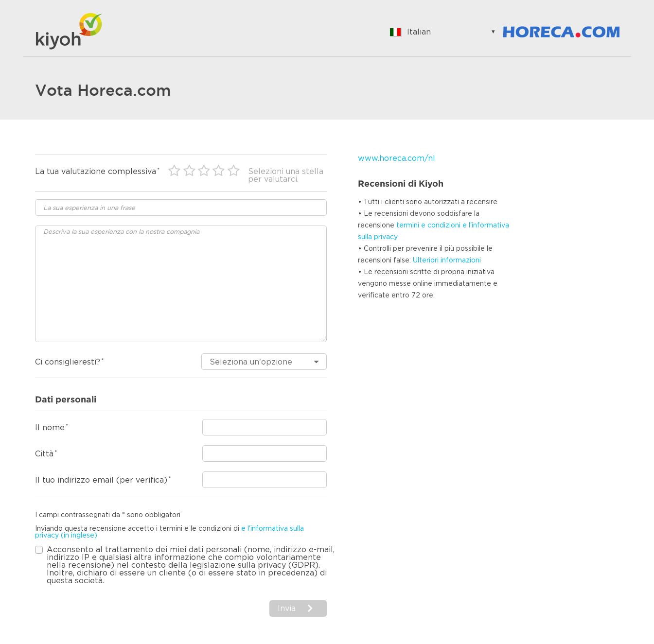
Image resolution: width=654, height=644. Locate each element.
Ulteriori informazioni (447, 261)
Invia (287, 609)
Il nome (50, 428)
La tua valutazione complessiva (96, 172)
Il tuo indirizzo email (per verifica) (101, 480)
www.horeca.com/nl (397, 158)
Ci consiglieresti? (68, 362)
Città (44, 454)
